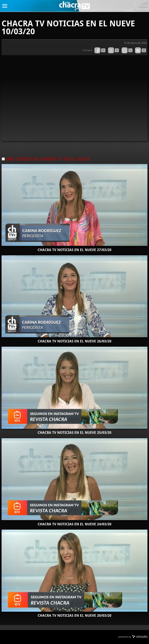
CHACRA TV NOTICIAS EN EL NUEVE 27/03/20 (74, 250)
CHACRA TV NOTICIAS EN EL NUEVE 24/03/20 (74, 524)
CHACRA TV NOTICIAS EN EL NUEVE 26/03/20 (74, 341)
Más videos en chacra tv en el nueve (48, 159)
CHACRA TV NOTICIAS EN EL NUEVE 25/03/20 (74, 433)
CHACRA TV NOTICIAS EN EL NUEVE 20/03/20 (74, 616)
